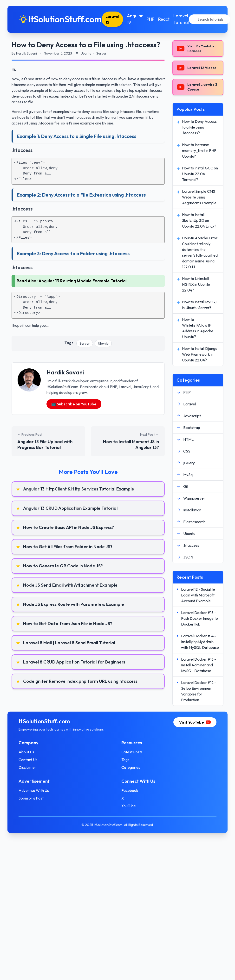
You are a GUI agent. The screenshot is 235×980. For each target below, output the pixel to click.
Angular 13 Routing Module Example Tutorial (83, 281)
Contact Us (29, 760)
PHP (151, 19)
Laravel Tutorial (182, 19)
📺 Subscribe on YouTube (74, 404)
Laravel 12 (113, 19)
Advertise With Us (34, 790)
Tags (125, 760)
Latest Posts (132, 752)
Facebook (130, 790)
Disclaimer (28, 767)
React (165, 19)
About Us (27, 752)
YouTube (129, 806)
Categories (131, 767)
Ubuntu (103, 343)
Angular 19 (136, 19)
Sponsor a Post (32, 798)
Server (85, 343)
